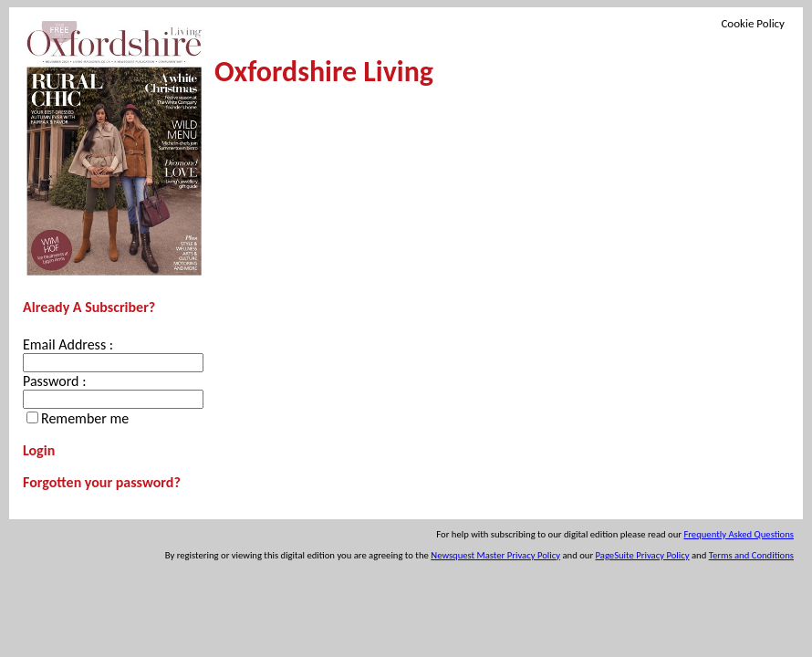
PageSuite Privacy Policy (643, 555)
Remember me (85, 418)
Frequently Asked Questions (739, 534)
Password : (54, 381)
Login (39, 450)
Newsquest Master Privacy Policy (495, 555)
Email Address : (68, 344)
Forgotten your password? (102, 482)
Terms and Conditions (751, 555)
